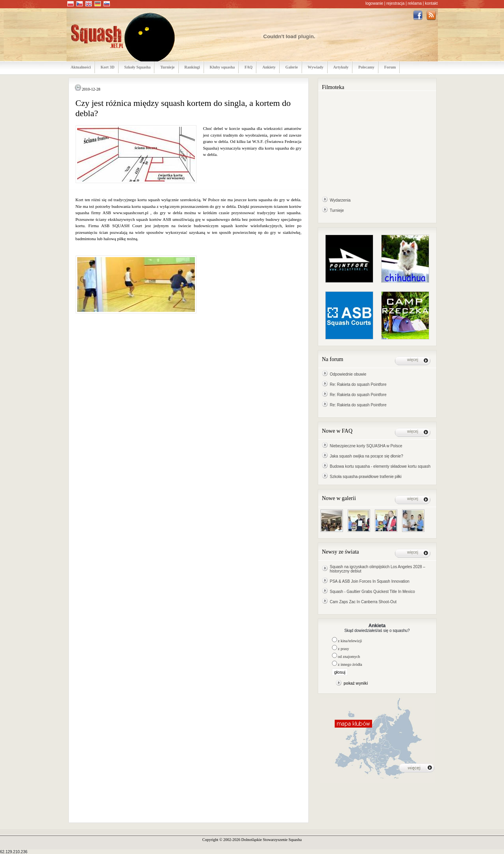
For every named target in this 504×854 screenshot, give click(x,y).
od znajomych (349, 657)
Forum (390, 67)
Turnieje (167, 67)
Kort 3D (107, 67)
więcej (413, 360)
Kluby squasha (222, 67)
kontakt (431, 3)
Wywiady (315, 67)
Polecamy (366, 67)
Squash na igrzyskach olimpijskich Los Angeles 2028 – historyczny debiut (378, 569)
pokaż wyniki (356, 683)
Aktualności (81, 67)
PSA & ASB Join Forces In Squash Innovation (370, 581)
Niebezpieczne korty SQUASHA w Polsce (366, 446)
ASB (107, 213)
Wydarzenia (340, 200)
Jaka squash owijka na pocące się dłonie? (367, 456)
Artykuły (341, 67)
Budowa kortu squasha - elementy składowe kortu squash (380, 466)
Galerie (292, 67)
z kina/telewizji (350, 641)
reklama (415, 3)
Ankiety (269, 67)
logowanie (374, 3)
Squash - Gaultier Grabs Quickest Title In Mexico (372, 592)
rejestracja (395, 3)
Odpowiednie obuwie (348, 374)
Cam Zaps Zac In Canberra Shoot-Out (363, 602)
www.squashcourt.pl (131, 213)
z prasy (344, 649)
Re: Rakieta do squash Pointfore (358, 384)
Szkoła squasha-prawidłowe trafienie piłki (366, 477)
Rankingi (192, 67)
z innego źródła (350, 664)
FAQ (248, 67)
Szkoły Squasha (137, 67)
